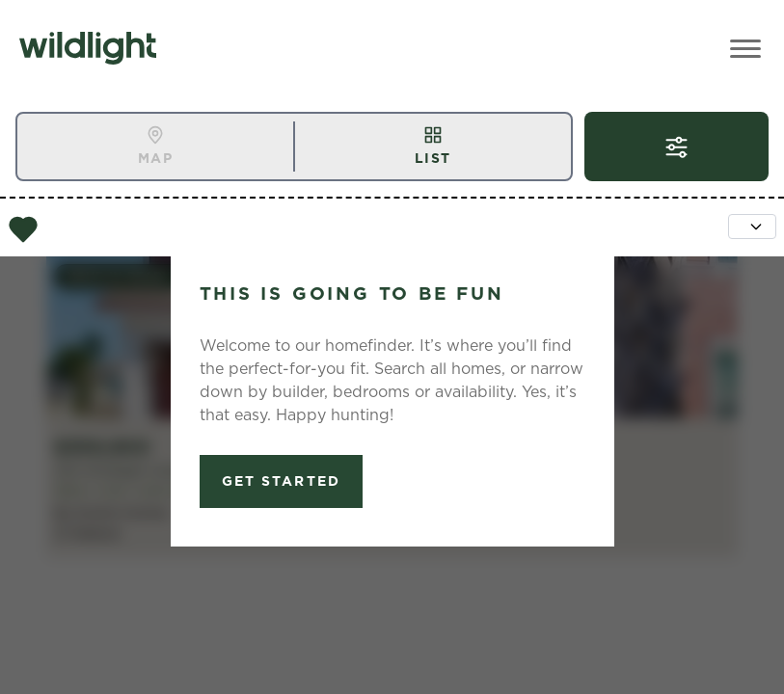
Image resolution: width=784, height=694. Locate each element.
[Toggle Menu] (745, 48)
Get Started (281, 481)
